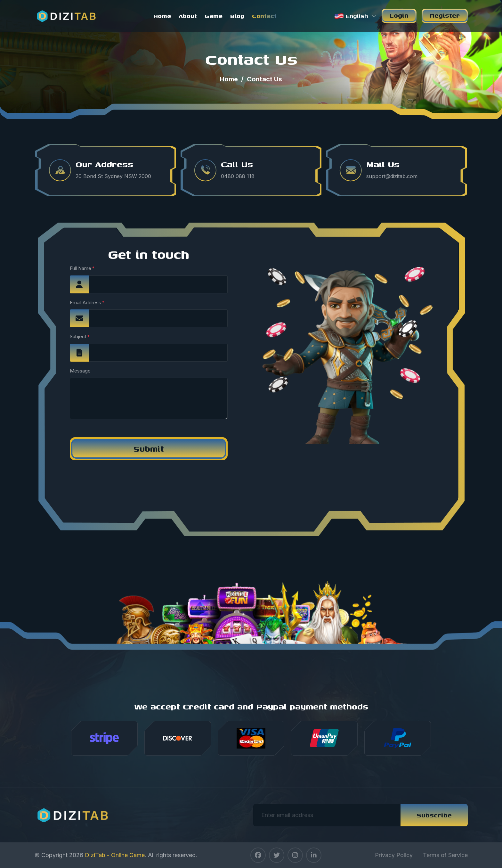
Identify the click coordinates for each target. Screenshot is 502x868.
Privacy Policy (394, 855)
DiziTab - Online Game (115, 855)
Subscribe (434, 815)
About (188, 16)
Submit (149, 449)
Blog (237, 16)
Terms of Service (445, 855)
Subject (78, 336)
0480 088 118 (238, 176)
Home (162, 16)
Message (80, 371)
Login (399, 15)
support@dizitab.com (392, 176)
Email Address (85, 303)
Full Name (81, 268)
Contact (264, 16)
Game (214, 16)
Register (445, 15)
